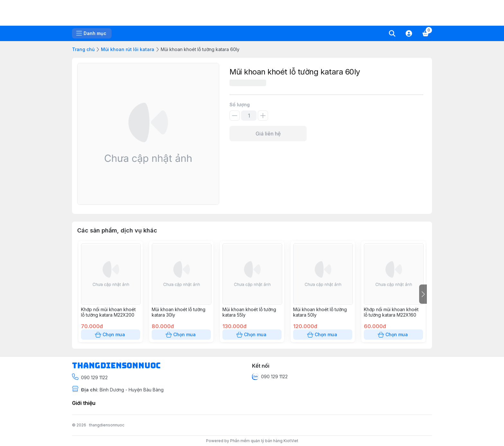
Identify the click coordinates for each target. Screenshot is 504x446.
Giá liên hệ (268, 134)
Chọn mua (111, 335)
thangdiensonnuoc (107, 425)
